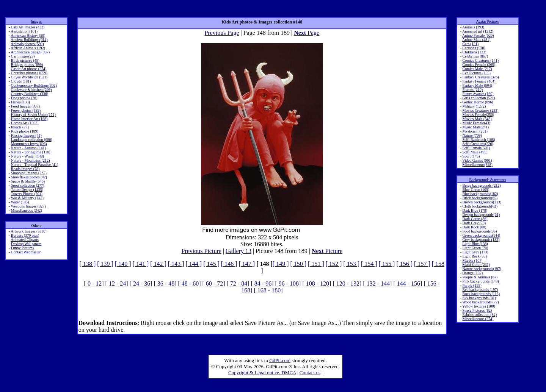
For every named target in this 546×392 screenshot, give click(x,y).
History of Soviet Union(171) (33, 115)
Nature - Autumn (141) (28, 148)
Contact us (310, 372)
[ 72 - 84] (238, 283)
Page (307, 33)
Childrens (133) (474, 52)
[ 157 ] (422, 264)
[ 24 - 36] (141, 283)
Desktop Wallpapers (26, 244)
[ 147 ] (247, 264)
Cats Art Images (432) (28, 27)
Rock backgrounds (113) (481, 294)
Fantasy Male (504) (477, 85)
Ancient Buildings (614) (29, 40)
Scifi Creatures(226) (478, 144)
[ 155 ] (387, 264)
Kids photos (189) (25, 131)
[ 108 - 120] (317, 283)
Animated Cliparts (25, 240)
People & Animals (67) (480, 277)
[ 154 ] (369, 264)
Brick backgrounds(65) (480, 198)
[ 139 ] (105, 264)
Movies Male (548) (477, 119)
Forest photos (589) (26, 110)
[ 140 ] (123, 264)
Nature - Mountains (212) (30, 160)
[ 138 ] (88, 264)
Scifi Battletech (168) (479, 140)
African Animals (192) (28, 48)
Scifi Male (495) (475, 152)
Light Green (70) (475, 248)
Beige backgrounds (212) (481, 185)
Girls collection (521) (479, 98)
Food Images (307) (25, 106)
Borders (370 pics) (25, 235)
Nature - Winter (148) (27, 156)
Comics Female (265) (479, 65)
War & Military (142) (27, 198)
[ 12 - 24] (117, 283)
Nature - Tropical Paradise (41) (35, 165)
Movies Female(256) (478, 115)
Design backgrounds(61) (481, 215)
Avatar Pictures (488, 21)
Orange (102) (472, 273)
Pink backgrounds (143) (480, 281)
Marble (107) (472, 260)
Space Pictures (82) (477, 310)
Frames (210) (472, 90)
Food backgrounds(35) (479, 231)
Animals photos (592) (27, 44)
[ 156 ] (404, 264)
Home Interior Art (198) (29, 119)
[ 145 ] (211, 264)
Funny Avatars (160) (478, 94)
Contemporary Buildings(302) (34, 85)
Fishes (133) (20, 102)
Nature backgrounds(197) (482, 269)
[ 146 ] (229, 264)
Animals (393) (473, 27)
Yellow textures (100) (479, 306)
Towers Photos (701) (27, 194)
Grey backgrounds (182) (481, 240)
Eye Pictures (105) (476, 73)
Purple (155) (472, 285)
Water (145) (20, 202)
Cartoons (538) (474, 48)
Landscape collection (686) (32, 140)
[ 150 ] (298, 264)
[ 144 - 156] (408, 283)
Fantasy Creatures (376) (480, 77)
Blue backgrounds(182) (480, 194)
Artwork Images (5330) (28, 231)
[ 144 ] (194, 264)
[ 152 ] (334, 264)
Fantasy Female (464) (479, 81)
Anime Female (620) (478, 35)
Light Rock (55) (474, 256)
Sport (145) (471, 156)
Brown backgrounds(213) (482, 202)
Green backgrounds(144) (481, 235)
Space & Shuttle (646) (28, 181)
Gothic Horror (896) (478, 102)
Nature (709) (472, 135)
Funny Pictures (22, 248)
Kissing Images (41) (26, 135)
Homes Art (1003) (25, 123)
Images (36, 21)
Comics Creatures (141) (480, 60)
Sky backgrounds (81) (479, 298)
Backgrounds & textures (488, 180)
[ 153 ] (351, 264)
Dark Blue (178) (475, 210)
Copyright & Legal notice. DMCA (262, 372)
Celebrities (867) (475, 56)
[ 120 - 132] (347, 283)
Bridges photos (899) (27, 65)
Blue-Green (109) (476, 190)
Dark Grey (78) (474, 223)
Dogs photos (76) (24, 98)
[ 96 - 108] (288, 283)
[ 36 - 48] (165, 283)
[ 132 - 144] (377, 283)
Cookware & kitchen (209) (31, 90)
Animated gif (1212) (478, 31)
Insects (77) (20, 127)
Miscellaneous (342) (27, 210)
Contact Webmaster (26, 252)
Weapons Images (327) (28, 206)
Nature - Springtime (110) (31, 152)
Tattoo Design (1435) (27, 190)
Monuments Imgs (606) (29, 144)
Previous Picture (201, 251)
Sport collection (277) (28, 185)
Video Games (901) (477, 160)
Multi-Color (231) (476, 265)
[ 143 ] (176, 264)
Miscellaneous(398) (477, 165)
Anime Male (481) (476, 40)
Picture (327, 251)
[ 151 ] (316, 264)
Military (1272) (474, 106)
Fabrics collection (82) (479, 315)
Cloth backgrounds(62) (480, 206)
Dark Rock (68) (474, 227)
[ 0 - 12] (94, 283)
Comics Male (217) (477, 69)
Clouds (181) (21, 81)
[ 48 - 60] (190, 283)
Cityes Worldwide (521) (29, 77)
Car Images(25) (23, 56)
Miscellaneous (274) (478, 319)
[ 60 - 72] (214, 283)
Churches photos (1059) (29, 73)
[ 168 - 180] (268, 290)
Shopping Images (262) (29, 173)
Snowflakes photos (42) (29, 177)
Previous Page (222, 33)
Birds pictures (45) (25, 60)
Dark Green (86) (475, 219)
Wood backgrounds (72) (480, 302)
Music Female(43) (476, 123)
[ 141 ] (141, 264)
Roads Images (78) (25, 169)
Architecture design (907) (30, 52)
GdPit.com (280, 360)
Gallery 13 (238, 251)
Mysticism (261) (475, 131)
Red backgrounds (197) (480, 290)
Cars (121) (470, 44)
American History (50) (28, 35)
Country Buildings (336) (30, 94)
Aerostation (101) (24, 31)
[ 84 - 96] (262, 283)
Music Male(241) (475, 127)
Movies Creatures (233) (480, 110)
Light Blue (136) (475, 244)
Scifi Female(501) (476, 148)
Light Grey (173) (475, 252)
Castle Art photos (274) (29, 69)
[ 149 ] (281, 264)
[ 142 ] (158, 264)
